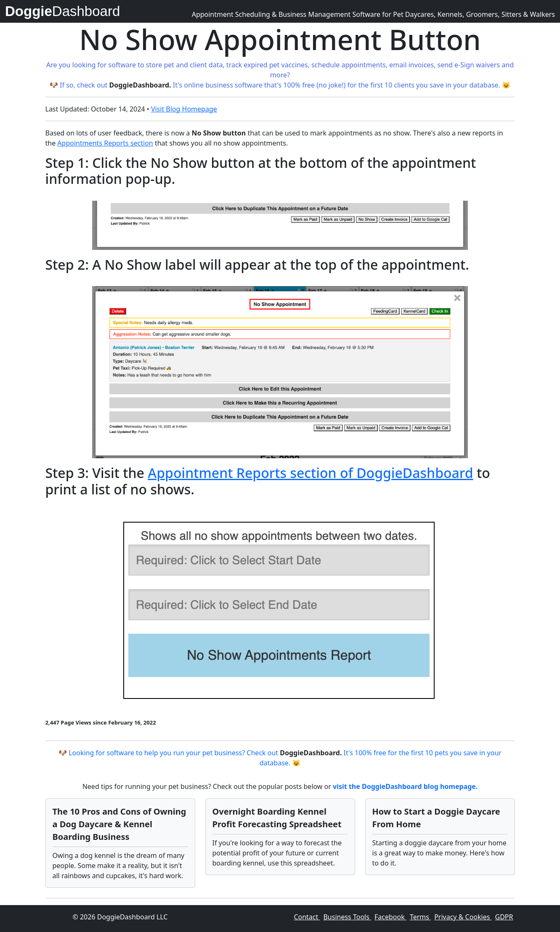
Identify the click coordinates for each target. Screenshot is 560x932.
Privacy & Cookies (463, 917)
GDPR (504, 917)
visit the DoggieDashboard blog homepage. (405, 786)
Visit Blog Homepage (184, 109)
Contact (307, 917)
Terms (420, 917)
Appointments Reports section (105, 143)
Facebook (390, 917)
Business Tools (347, 917)
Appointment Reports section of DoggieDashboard (310, 473)
